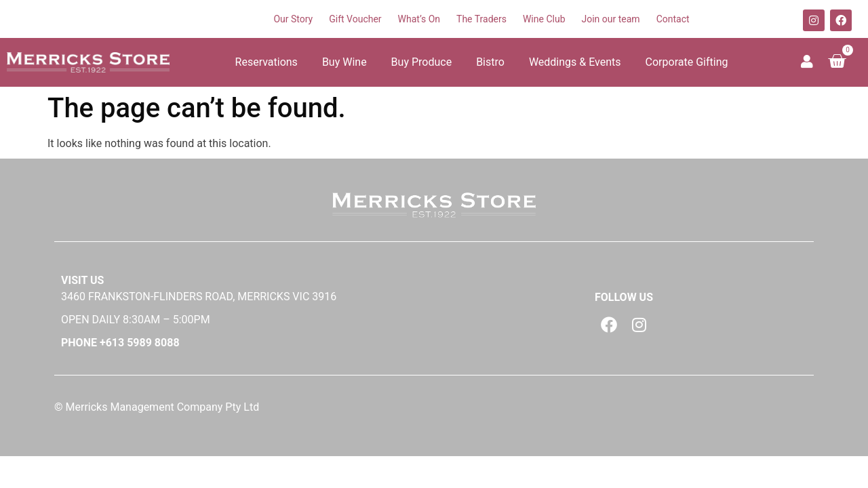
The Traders (481, 19)
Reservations (267, 62)
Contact (673, 19)
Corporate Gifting (687, 62)
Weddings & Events (575, 62)
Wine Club (544, 19)
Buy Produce (422, 62)
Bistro (490, 62)
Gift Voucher (355, 19)
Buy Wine (344, 62)
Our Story (293, 19)
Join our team (611, 19)
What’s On (419, 19)
